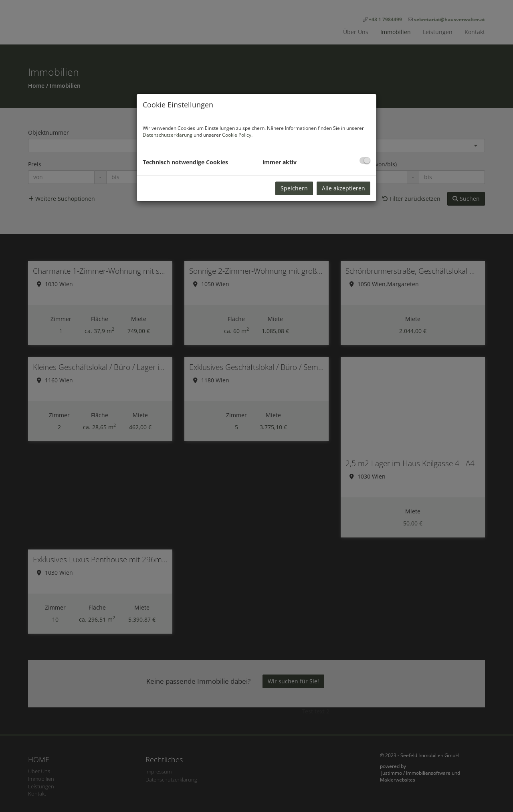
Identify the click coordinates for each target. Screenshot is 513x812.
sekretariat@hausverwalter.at (449, 19)
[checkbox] (365, 161)
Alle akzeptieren (343, 188)
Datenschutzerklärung (168, 135)
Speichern (294, 188)
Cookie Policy (237, 135)
